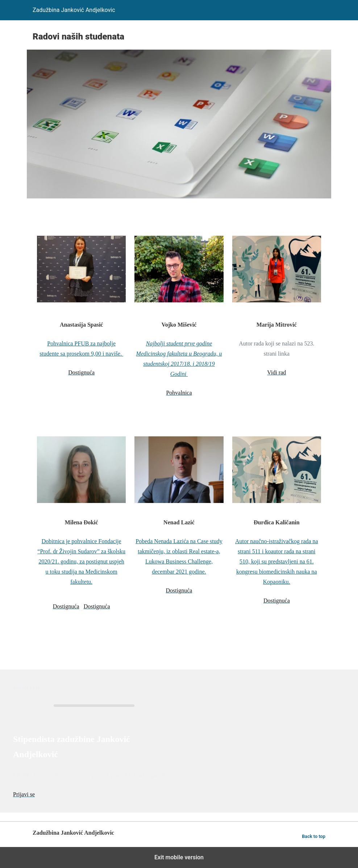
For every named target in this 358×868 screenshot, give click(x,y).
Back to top (314, 836)
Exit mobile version (179, 857)
